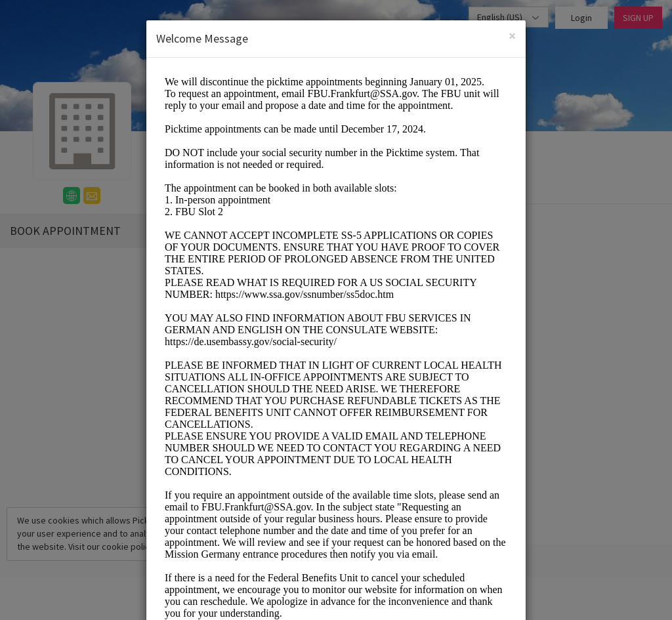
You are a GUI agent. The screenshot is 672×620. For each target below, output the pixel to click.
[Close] (512, 36)
